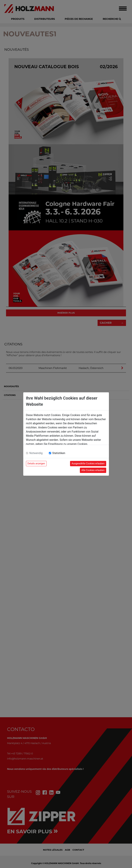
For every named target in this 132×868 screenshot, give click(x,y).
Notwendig (36, 453)
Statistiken (59, 453)
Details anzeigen (36, 463)
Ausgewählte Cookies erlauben (88, 463)
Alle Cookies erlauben (93, 470)
